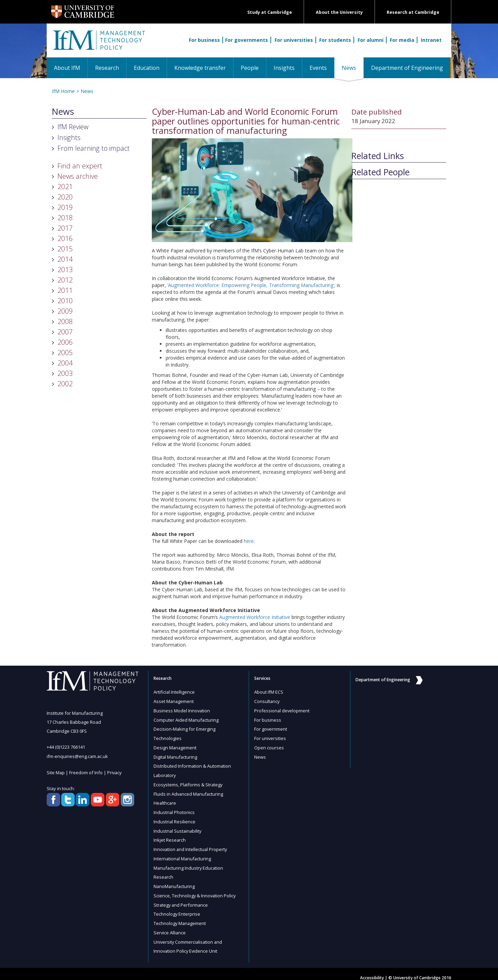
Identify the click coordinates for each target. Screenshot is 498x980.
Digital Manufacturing (176, 755)
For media (402, 40)
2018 (65, 218)
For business (204, 40)
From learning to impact (94, 148)
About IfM (67, 68)
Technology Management (180, 917)
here (249, 541)
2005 (65, 353)
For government (271, 728)
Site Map (56, 772)
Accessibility (372, 970)
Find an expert (80, 166)
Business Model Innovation (182, 710)
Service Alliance (170, 926)
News (353, 68)
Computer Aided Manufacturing (186, 719)
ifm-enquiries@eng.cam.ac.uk (78, 756)
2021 (65, 187)
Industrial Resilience (175, 818)
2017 (65, 228)
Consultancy (267, 701)
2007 (65, 332)
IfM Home (63, 91)
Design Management (175, 746)
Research (107, 68)
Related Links (378, 156)
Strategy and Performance (181, 899)
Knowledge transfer (200, 68)
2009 (65, 311)
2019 (65, 207)
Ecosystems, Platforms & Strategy (189, 782)
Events (318, 68)
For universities (294, 40)
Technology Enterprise (177, 908)
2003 (65, 373)
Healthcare (165, 800)
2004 (65, 363)
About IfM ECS (269, 692)
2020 (65, 197)
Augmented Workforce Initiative (255, 617)
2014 (65, 259)
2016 (65, 238)
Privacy (115, 772)
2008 (65, 321)
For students (335, 40)
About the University (339, 12)
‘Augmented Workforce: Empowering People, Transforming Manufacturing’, (251, 285)
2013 (65, 270)
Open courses (269, 746)
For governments (247, 40)
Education (147, 68)
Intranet (431, 40)
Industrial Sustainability (178, 827)
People (250, 68)
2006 (65, 342)
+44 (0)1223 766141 (66, 747)
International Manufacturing (183, 854)
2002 (65, 384)
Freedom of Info (86, 772)
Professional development (282, 710)
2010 (65, 301)
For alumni (371, 40)
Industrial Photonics (174, 809)
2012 (65, 280)
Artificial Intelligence (174, 692)
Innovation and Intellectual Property (191, 845)
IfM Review (73, 127)
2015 (65, 249)
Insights (284, 68)
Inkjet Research (170, 836)
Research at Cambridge (413, 12)
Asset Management (174, 701)
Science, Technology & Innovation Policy (195, 890)
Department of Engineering (407, 68)
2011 (65, 290)
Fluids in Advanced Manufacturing (189, 791)
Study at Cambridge (270, 12)
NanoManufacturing (175, 881)
